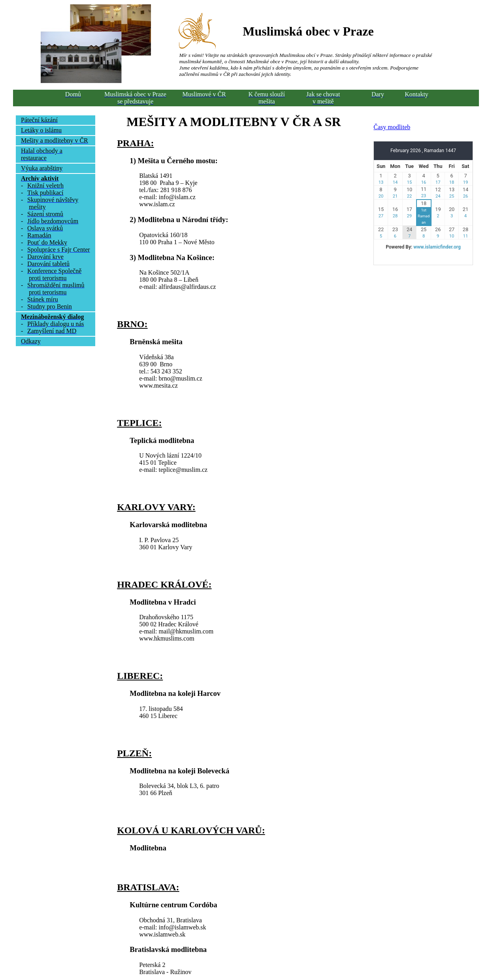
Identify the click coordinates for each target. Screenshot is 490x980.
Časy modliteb (392, 127)
